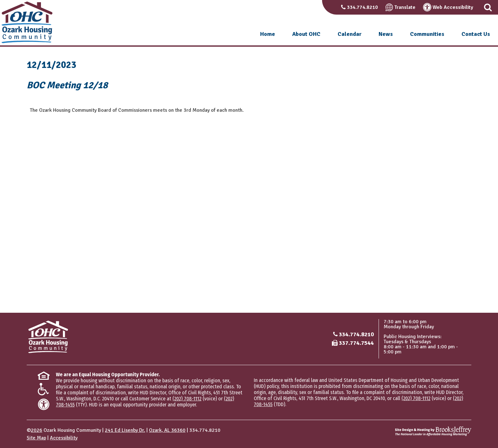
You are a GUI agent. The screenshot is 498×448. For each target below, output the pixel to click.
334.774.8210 (362, 7)
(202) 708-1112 (187, 399)
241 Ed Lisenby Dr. (125, 430)
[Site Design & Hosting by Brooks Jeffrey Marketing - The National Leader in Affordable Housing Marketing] (433, 431)
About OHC (306, 34)
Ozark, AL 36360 (167, 430)
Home (268, 34)
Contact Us (476, 34)
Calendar (350, 34)
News (386, 34)
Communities (427, 34)
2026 (37, 430)
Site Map (36, 438)
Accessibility (64, 438)
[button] (488, 7)
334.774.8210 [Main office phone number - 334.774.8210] (356, 334)
